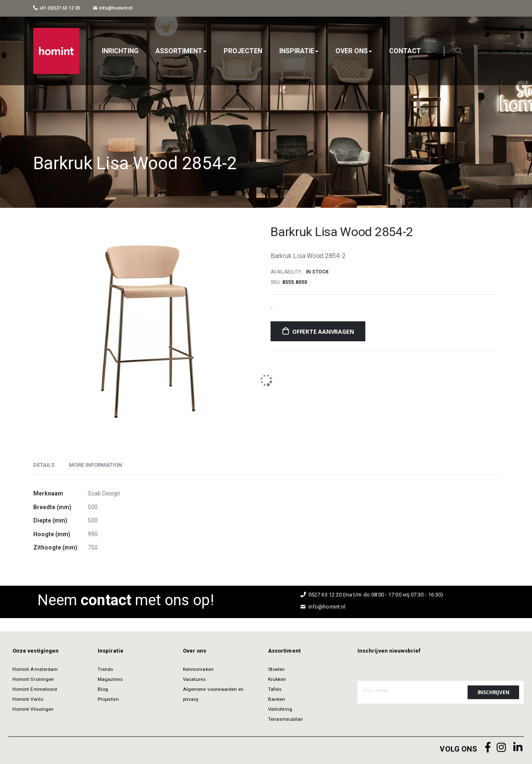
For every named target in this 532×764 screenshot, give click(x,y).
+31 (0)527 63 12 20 (57, 8)
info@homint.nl (113, 8)
